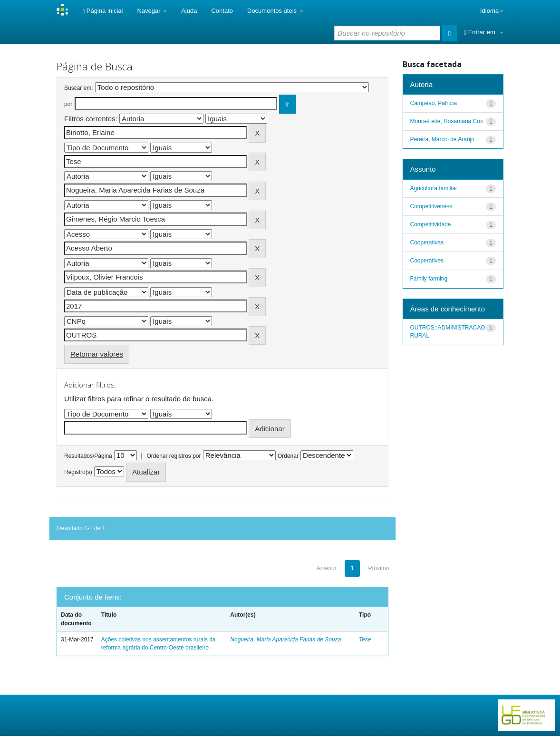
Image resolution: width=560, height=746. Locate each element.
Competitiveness (431, 206)
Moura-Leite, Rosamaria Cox (447, 121)
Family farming (429, 279)
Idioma (492, 11)
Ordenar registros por (174, 456)
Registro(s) (78, 472)
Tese (365, 639)
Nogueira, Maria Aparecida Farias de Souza (285, 639)
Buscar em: (79, 88)
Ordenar (288, 456)
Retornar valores (97, 354)
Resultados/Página (88, 456)
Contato (222, 11)
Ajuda (189, 11)
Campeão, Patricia (434, 103)
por (68, 104)
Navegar (152, 11)
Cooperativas (427, 242)
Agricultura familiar (434, 188)
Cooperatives (427, 261)
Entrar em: (484, 32)
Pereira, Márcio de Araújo (442, 139)
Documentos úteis (275, 11)
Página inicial (102, 11)
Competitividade (431, 224)
